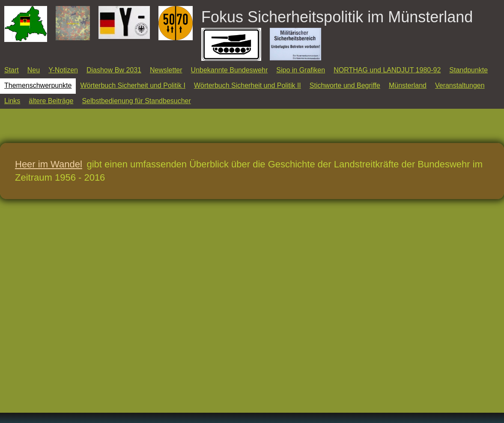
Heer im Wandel (49, 164)
